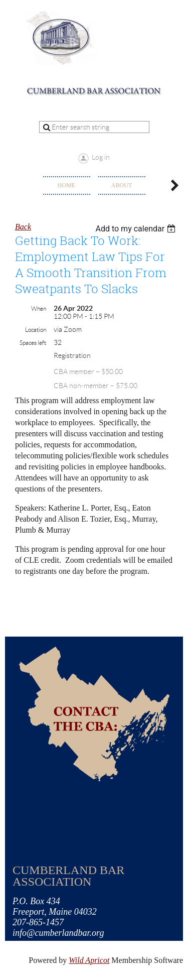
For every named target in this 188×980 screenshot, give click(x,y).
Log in (101, 157)
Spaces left (33, 343)
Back (23, 227)
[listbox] (137, 229)
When (39, 309)
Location (36, 330)
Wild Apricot (89, 960)
